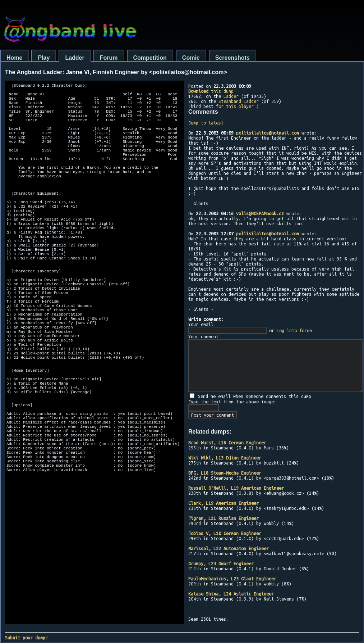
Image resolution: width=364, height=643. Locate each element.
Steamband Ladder (239, 101)
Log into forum (294, 330)
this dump (211, 91)
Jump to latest (206, 123)
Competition (150, 58)
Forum (109, 58)
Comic (191, 58)
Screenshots (232, 58)
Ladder (75, 58)
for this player (235, 106)
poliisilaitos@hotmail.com (268, 133)
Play (44, 58)
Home (14, 58)
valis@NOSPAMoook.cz (260, 213)
